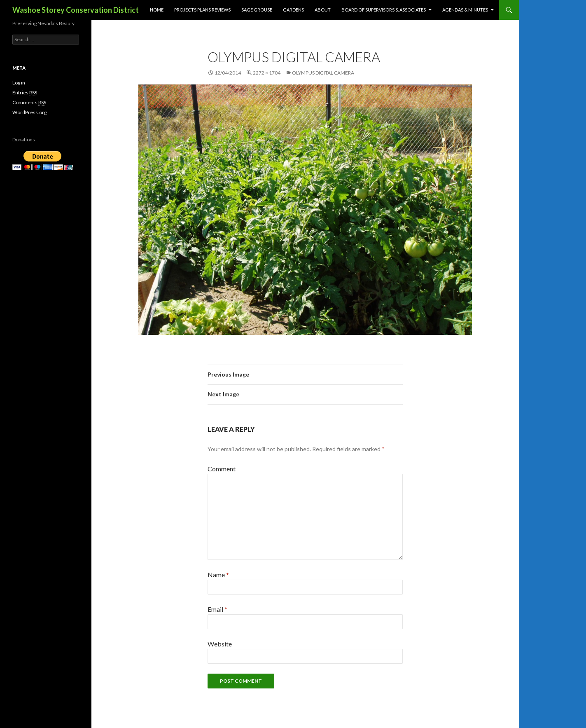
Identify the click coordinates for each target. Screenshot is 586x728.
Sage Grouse (257, 10)
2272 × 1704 (267, 73)
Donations (24, 139)
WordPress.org (29, 112)
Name (218, 575)
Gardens (293, 10)
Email (217, 609)
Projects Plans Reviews (202, 10)
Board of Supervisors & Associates (384, 10)
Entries (25, 93)
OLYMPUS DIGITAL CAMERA (323, 73)
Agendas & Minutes (465, 10)
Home (157, 10)
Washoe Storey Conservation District (76, 10)
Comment (222, 469)
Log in (19, 83)
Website (220, 644)
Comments (29, 103)
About (323, 10)
